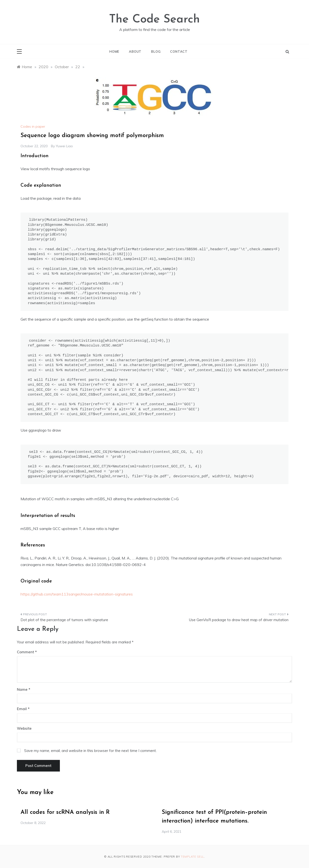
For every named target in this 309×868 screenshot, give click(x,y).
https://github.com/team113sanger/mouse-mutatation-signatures (77, 594)
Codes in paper (33, 126)
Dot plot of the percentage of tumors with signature (64, 620)
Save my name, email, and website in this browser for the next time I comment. (90, 751)
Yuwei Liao (64, 146)
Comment (25, 652)
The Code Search (154, 20)
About (135, 51)
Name (24, 689)
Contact (179, 51)
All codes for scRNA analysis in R (65, 812)
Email (23, 709)
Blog (156, 51)
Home (114, 51)
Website (24, 728)
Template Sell (192, 857)
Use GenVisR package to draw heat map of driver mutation (239, 620)
